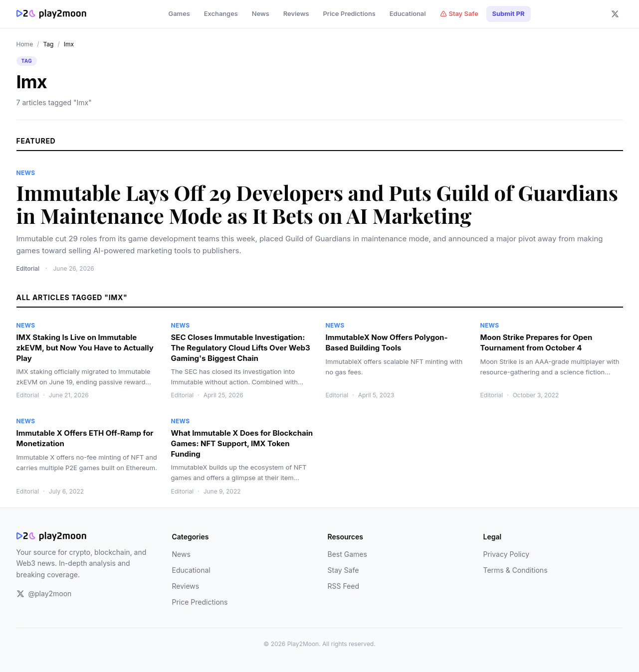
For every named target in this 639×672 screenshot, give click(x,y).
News (261, 13)
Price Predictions (349, 13)
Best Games (347, 554)
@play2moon (44, 593)
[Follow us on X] (615, 14)
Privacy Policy (507, 554)
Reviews (296, 13)
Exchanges (221, 13)
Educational (408, 13)
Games (179, 13)
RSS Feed (344, 586)
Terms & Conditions (516, 570)
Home (25, 44)
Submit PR (509, 13)
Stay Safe (459, 13)
